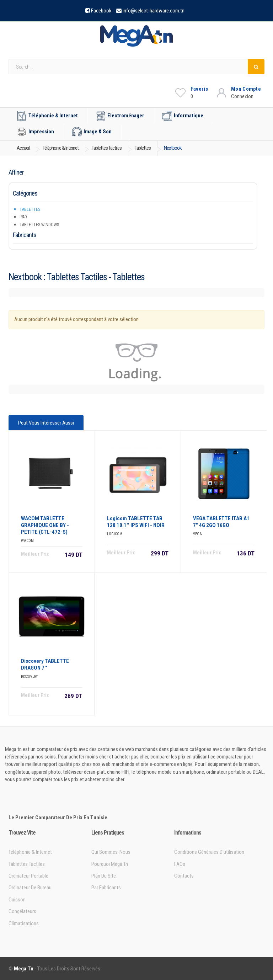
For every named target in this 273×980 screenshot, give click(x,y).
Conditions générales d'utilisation (209, 852)
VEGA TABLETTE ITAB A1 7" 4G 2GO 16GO (221, 522)
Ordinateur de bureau (30, 888)
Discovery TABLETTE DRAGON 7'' (45, 664)
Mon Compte (246, 89)
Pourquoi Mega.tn (110, 864)
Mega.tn (24, 969)
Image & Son (92, 132)
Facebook (101, 11)
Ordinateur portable (28, 876)
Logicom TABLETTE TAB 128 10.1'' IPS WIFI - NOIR (136, 522)
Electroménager (120, 116)
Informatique (183, 116)
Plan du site (104, 876)
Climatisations (24, 923)
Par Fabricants (106, 888)
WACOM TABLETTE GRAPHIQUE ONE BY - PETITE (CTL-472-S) (45, 525)
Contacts (184, 876)
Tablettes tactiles (27, 864)
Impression (35, 132)
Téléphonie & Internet (47, 116)
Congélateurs (22, 911)
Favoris (199, 89)
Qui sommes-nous (111, 852)
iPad (23, 217)
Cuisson (17, 900)
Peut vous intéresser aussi (46, 423)
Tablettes (30, 209)
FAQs (180, 864)
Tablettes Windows (39, 225)
